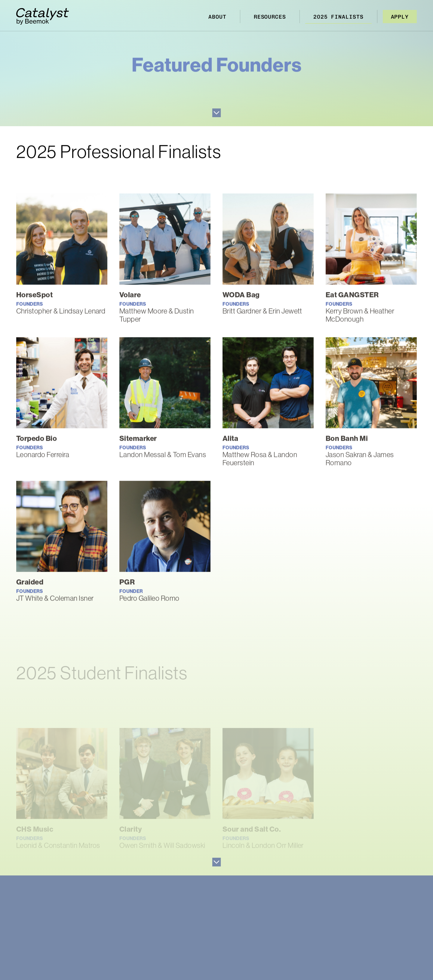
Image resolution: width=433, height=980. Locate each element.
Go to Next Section (217, 113)
